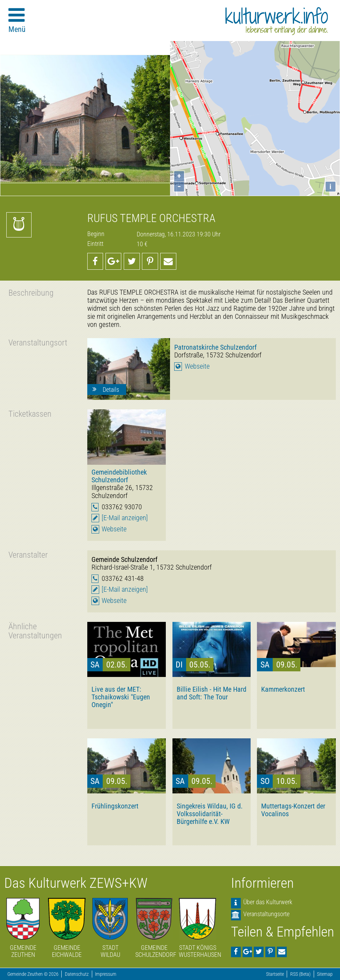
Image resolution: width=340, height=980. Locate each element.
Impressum (106, 974)
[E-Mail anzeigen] (125, 518)
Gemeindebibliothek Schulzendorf (119, 476)
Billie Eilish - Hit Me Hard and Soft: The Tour (212, 693)
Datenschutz (77, 974)
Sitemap (325, 974)
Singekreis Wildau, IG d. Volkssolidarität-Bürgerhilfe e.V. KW (210, 814)
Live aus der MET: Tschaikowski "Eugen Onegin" (121, 697)
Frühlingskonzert (115, 806)
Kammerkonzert (283, 689)
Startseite (275, 974)
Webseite (197, 366)
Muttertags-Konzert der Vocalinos (293, 810)
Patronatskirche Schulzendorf (215, 347)
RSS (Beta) (300, 974)
